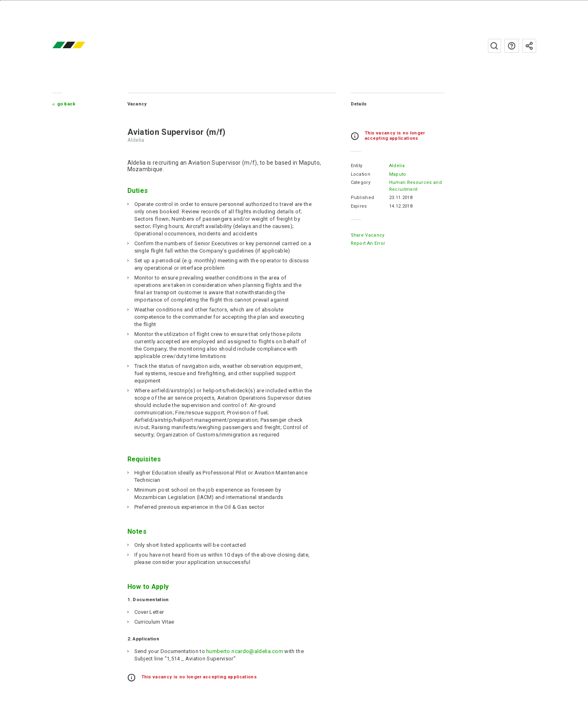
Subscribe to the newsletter (529, 46)
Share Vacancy (368, 235)
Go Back (66, 104)
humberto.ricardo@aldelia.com (245, 651)
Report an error (368, 243)
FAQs (512, 46)
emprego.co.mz (81, 46)
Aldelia (397, 166)
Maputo (398, 174)
